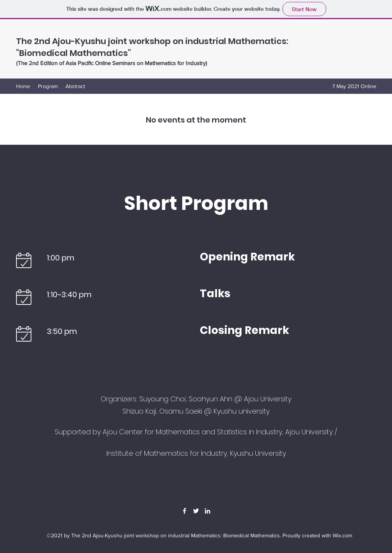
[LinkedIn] (207, 511)
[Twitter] (196, 511)
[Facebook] (185, 511)
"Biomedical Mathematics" (73, 53)
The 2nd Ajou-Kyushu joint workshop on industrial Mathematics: (152, 41)
